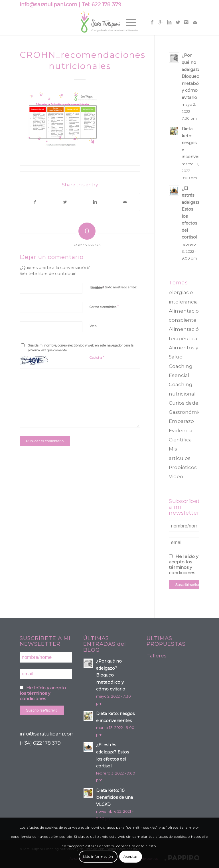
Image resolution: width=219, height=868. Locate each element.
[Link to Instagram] (186, 22)
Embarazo (181, 421)
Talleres (157, 656)
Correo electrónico (104, 307)
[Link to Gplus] (161, 22)
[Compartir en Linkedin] (95, 202)
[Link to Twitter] (178, 22)
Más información (98, 856)
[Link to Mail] (195, 22)
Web (93, 326)
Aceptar (131, 856)
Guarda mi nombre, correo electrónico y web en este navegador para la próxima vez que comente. (81, 348)
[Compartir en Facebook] (35, 202)
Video (176, 476)
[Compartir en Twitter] (65, 202)
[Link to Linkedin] (169, 22)
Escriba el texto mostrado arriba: (113, 287)
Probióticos (183, 467)
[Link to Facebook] (152, 22)
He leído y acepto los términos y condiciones (183, 565)
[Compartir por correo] (125, 202)
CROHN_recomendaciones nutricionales (83, 60)
